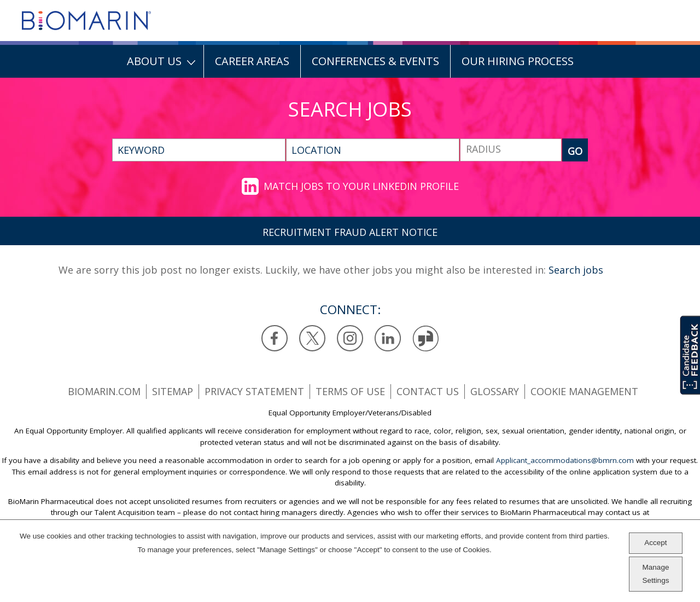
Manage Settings (656, 574)
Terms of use (350, 391)
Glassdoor (426, 338)
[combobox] (373, 150)
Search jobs (576, 270)
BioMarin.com (104, 391)
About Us (154, 61)
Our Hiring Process (518, 61)
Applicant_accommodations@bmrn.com (565, 460)
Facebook (275, 338)
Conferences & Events (375, 61)
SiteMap (173, 391)
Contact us (428, 391)
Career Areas (252, 61)
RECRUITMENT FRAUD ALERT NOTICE (350, 232)
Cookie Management (584, 391)
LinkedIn (388, 338)
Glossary (495, 391)
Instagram (350, 338)
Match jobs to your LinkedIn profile (361, 186)
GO (575, 151)
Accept (655, 543)
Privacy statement (254, 391)
